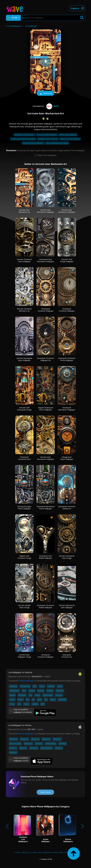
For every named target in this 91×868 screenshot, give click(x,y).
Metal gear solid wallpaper (24, 135)
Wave (52, 106)
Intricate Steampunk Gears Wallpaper (24, 359)
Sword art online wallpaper (47, 135)
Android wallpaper (26, 681)
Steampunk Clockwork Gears (24, 458)
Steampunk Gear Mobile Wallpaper (45, 557)
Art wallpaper (31, 26)
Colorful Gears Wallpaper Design (24, 656)
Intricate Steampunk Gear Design (67, 557)
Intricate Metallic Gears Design (24, 606)
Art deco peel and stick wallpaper (23, 139)
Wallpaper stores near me (48, 139)
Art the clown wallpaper (68, 135)
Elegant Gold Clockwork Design (24, 557)
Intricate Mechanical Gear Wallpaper (67, 606)
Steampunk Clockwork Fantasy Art (67, 508)
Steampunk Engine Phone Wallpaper (24, 508)
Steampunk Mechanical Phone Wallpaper (45, 508)
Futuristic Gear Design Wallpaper (67, 260)
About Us (27, 852)
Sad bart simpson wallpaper (33, 143)
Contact (18, 852)
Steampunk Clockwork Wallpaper (46, 310)
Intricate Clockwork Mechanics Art (24, 310)
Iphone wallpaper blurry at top (57, 143)
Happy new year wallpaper (70, 139)
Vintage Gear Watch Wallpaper (67, 458)
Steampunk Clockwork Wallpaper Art (45, 359)
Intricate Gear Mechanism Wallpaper (46, 211)
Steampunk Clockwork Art (67, 656)
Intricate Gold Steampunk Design (24, 409)
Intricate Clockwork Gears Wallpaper (24, 260)
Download (45, 94)
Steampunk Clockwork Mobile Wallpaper (45, 606)
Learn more (45, 792)
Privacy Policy (58, 852)
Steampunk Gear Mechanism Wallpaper (46, 260)
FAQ (67, 852)
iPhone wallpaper (26, 734)
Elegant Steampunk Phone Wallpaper (46, 409)
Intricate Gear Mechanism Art (24, 211)
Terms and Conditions (41, 852)
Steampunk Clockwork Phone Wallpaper (67, 359)
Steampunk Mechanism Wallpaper (67, 409)
